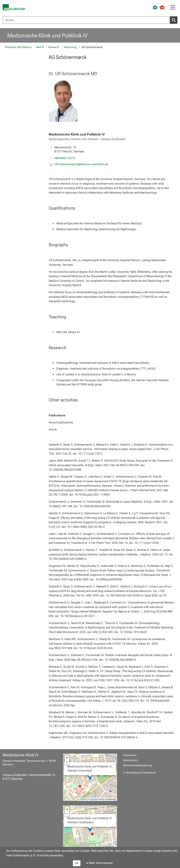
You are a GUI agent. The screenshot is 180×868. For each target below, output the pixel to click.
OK (77, 863)
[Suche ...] (86, 20)
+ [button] (67, 758)
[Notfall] (162, 8)
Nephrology (70, 47)
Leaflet (83, 799)
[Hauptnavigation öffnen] (173, 7)
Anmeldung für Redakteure (141, 773)
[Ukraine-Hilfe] (155, 8)
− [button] (67, 762)
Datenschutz (131, 760)
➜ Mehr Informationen (99, 863)
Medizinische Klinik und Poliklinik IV (47, 36)
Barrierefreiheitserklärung (138, 765)
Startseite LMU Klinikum (18, 47)
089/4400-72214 (65, 158)
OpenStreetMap (97, 799)
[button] (81, 165)
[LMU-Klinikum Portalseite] (15, 8)
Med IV (40, 47)
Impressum (130, 755)
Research (54, 47)
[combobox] (90, 20)
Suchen (174, 20)
